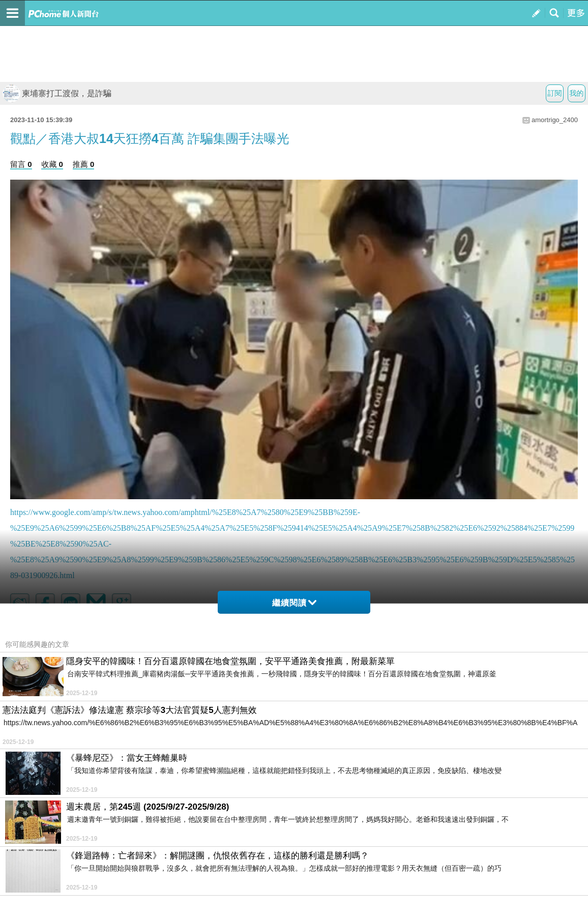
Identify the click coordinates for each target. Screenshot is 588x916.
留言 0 (21, 164)
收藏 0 (52, 164)
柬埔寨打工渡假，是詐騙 (57, 93)
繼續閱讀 (294, 603)
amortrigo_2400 (555, 120)
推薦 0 (84, 164)
